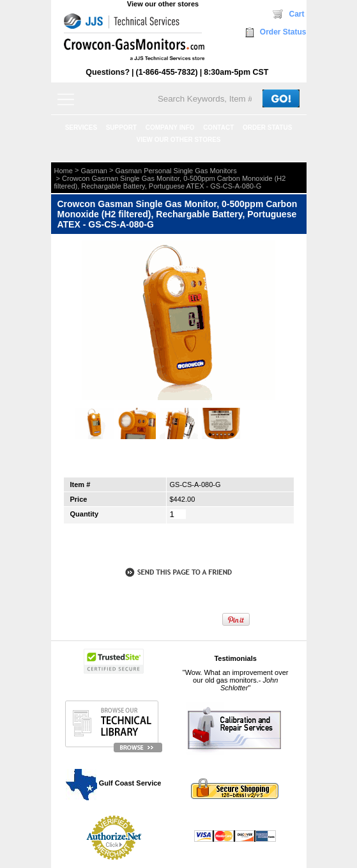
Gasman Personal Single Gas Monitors (176, 171)
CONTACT (218, 128)
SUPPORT (121, 128)
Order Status (283, 32)
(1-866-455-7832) (167, 72)
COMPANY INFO (170, 128)
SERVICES (81, 128)
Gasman (94, 171)
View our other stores (163, 4)
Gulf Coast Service (114, 783)
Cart (296, 14)
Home (64, 171)
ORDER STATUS (267, 128)
